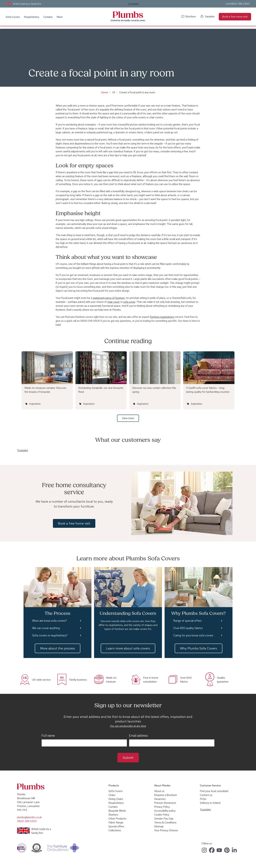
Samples (210, 16)
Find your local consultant (214, 791)
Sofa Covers (13, 17)
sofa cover (129, 302)
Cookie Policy (162, 815)
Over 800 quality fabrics (188, 628)
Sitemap (159, 826)
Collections (115, 830)
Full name (48, 736)
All (114, 92)
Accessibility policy (165, 811)
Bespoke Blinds (117, 811)
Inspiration (35, 404)
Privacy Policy (162, 807)
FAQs (203, 799)
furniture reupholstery (162, 317)
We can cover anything (46, 628)
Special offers (116, 826)
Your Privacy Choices (166, 830)
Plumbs (128, 15)
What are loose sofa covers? (50, 621)
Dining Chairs (116, 799)
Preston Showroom (165, 803)
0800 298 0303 (240, 4)
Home (104, 92)
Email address (138, 736)
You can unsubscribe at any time (128, 726)
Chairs (112, 795)
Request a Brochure (165, 795)
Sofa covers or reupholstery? (50, 635)
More (60, 17)
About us (159, 791)
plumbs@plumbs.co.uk (29, 817)
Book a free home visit (235, 17)
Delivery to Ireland (210, 803)
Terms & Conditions (165, 822)
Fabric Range (116, 822)
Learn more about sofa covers (128, 648)
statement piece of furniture (109, 298)
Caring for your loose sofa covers (193, 635)
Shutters (113, 815)
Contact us (206, 795)
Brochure (191, 16)
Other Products (117, 819)
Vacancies (160, 799)
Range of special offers (187, 621)
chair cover (114, 302)
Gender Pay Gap (164, 819)
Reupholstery (32, 17)
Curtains (48, 17)
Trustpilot (133, 4)
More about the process (58, 648)
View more (128, 418)
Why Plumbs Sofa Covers (199, 648)
